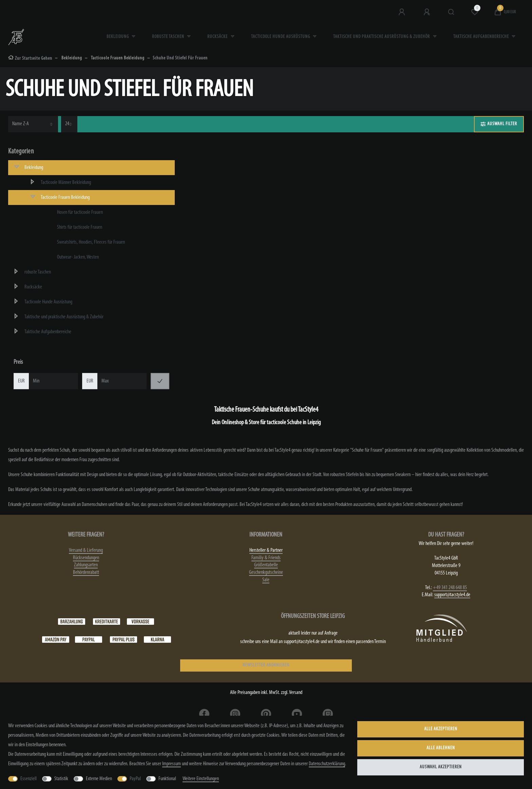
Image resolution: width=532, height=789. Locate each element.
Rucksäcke (218, 37)
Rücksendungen (86, 558)
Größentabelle (266, 565)
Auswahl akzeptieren (441, 767)
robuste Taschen (169, 37)
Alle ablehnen (441, 748)
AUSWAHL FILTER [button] (499, 124)
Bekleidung (118, 37)
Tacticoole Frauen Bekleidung (117, 58)
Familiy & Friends (266, 558)
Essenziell (28, 779)
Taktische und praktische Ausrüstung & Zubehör (382, 37)
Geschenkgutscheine (266, 572)
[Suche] (451, 12)
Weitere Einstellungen (201, 779)
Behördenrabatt (86, 572)
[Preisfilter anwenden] (160, 381)
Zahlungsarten (86, 565)
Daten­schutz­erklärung (327, 764)
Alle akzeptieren (441, 729)
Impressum (172, 764)
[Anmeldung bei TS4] (402, 12)
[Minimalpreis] (53, 381)
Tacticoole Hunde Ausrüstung (281, 37)
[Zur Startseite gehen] (30, 59)
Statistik (61, 779)
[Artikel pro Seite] (69, 124)
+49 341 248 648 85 (450, 588)
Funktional (167, 779)
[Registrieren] (427, 12)
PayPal (135, 779)
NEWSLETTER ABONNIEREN (266, 665)
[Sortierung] (33, 124)
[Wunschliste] (475, 12)
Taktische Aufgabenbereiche (482, 37)
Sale (266, 580)
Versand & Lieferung (86, 550)
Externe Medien (99, 779)
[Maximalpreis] (122, 381)
